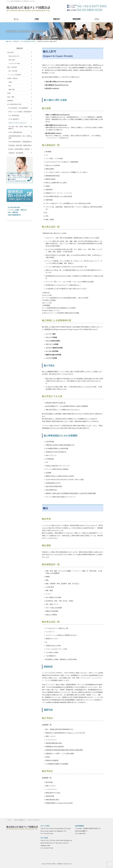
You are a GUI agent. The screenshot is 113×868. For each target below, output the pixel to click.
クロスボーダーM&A (14, 64)
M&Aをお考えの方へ (14, 56)
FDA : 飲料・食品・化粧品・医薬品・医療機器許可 (20, 128)
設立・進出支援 (13, 71)
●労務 (9, 93)
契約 (10, 86)
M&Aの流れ (12, 60)
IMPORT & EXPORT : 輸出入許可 (17, 123)
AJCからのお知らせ (19, 820)
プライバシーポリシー (34, 820)
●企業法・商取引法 (13, 78)
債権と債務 (12, 90)
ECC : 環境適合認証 (14, 116)
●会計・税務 (11, 97)
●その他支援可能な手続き (14, 104)
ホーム (9, 820)
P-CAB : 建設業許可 (14, 119)
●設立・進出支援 (12, 67)
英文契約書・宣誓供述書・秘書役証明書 (20, 145)
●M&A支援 (10, 52)
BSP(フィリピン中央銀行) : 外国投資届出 (20, 112)
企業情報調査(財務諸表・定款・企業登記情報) (20, 137)
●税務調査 (10, 101)
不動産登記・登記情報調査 (16, 153)
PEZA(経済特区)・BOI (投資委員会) (18, 108)
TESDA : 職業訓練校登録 (15, 132)
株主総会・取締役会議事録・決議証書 (19, 149)
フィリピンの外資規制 (15, 75)
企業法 (10, 82)
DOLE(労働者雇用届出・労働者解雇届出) (20, 142)
